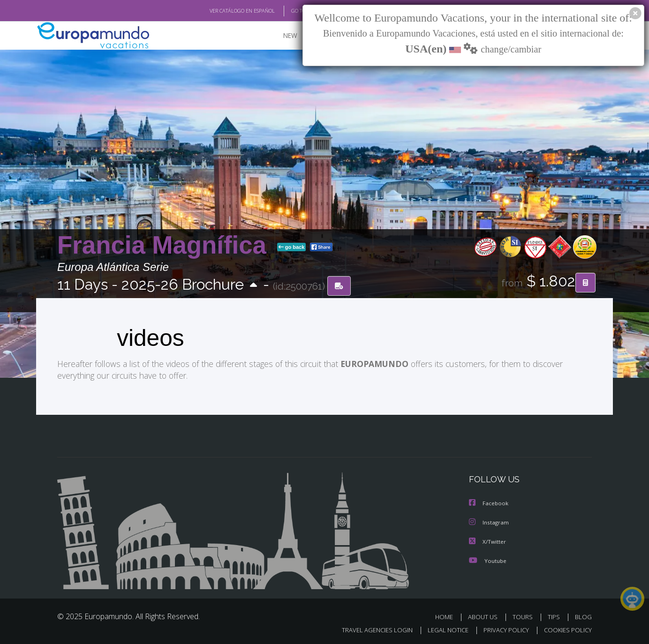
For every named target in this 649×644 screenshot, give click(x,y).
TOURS (524, 615)
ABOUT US (485, 615)
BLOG (583, 615)
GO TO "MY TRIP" (295, 11)
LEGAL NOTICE (442, 628)
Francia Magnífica (165, 245)
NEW (281, 35)
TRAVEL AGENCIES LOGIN (368, 628)
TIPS (555, 615)
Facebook (489, 503)
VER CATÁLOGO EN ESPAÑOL (221, 11)
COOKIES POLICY (566, 628)
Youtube (488, 559)
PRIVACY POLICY (502, 628)
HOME (448, 615)
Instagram (489, 521)
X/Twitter (488, 540)
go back (292, 247)
